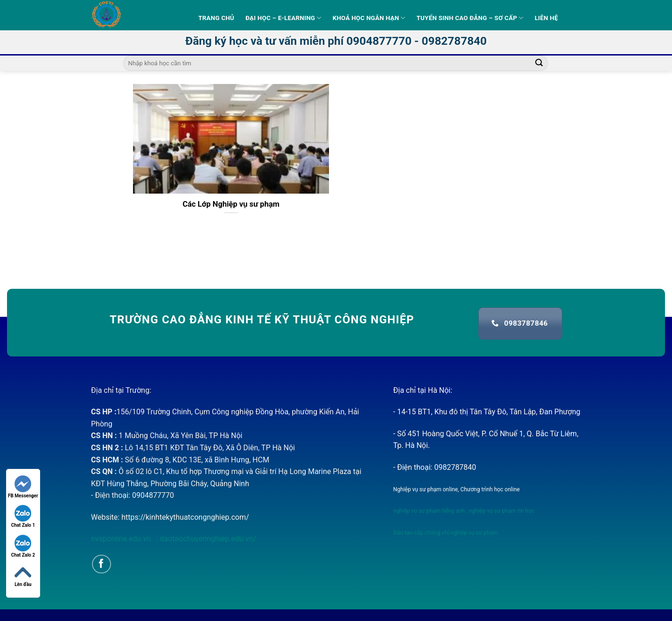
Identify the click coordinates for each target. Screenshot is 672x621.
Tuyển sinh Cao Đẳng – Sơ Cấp (470, 18)
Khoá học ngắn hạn (369, 18)
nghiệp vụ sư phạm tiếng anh (429, 511)
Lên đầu (23, 576)
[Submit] (539, 63)
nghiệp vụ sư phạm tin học (501, 511)
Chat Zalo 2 (23, 546)
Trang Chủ (216, 18)
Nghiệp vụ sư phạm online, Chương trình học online (457, 489)
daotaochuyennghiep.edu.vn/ (207, 539)
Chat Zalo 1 (23, 516)
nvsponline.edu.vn (122, 539)
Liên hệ (546, 18)
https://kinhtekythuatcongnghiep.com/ (185, 517)
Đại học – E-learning (283, 18)
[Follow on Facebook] (101, 564)
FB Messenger (23, 487)
